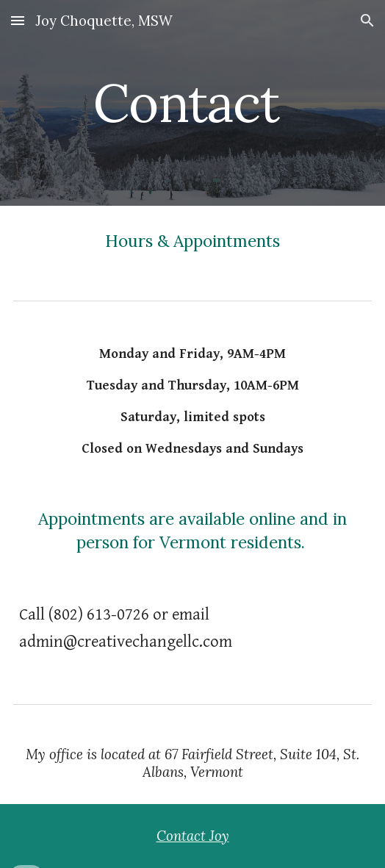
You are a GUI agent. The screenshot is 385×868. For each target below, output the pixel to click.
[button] (18, 20)
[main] (192, 103)
